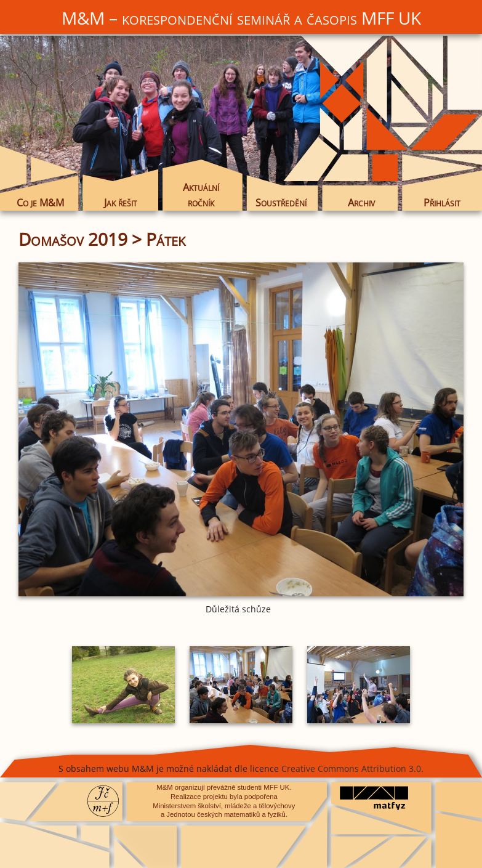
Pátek (166, 239)
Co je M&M (40, 202)
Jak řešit (121, 202)
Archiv (361, 202)
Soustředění (281, 202)
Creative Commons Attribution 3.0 (351, 769)
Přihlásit (442, 202)
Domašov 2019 (73, 239)
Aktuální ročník (201, 195)
